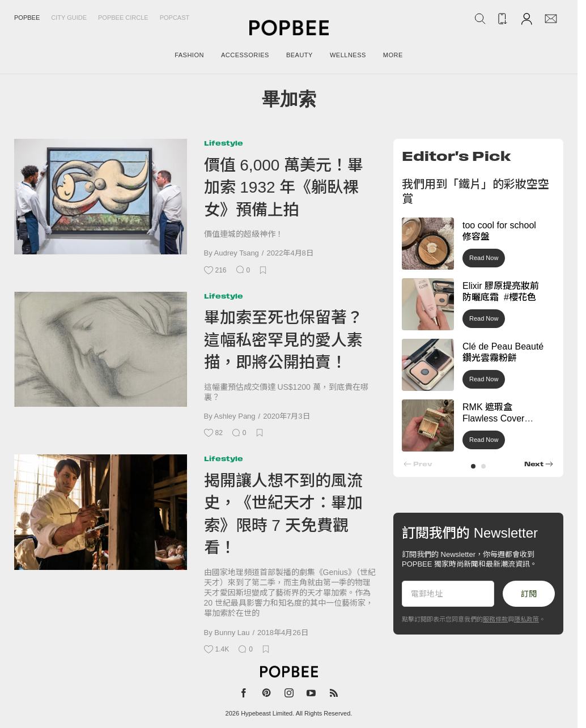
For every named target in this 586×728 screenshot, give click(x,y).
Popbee (27, 18)
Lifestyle (224, 143)
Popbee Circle (123, 18)
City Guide (69, 18)
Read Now (484, 258)
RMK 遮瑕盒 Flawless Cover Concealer (493, 419)
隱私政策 (526, 619)
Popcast (175, 18)
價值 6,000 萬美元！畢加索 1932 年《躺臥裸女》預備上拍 (284, 188)
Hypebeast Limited (267, 713)
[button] (473, 466)
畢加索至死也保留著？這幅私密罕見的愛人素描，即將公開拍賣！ (283, 340)
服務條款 (495, 619)
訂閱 (529, 594)
